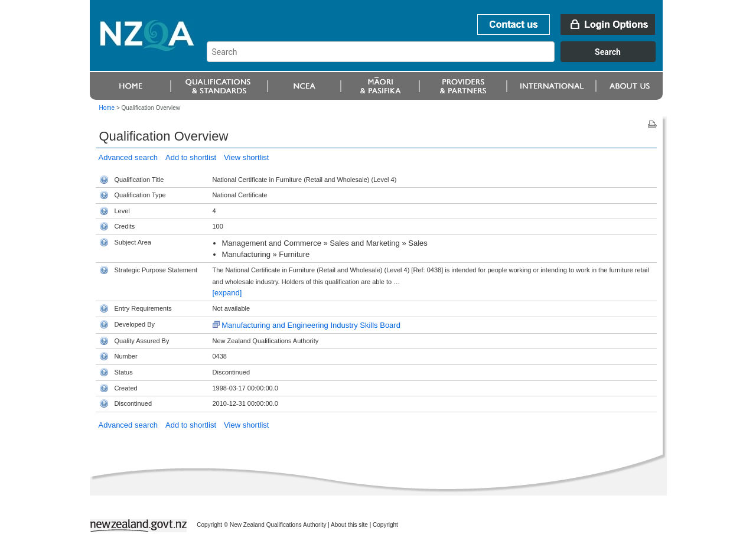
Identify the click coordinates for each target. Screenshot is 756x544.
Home (107, 108)
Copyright (385, 525)
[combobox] (437, 59)
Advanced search (128, 157)
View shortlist (246, 157)
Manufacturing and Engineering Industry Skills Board (311, 325)
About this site (349, 525)
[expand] (227, 293)
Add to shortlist (191, 157)
